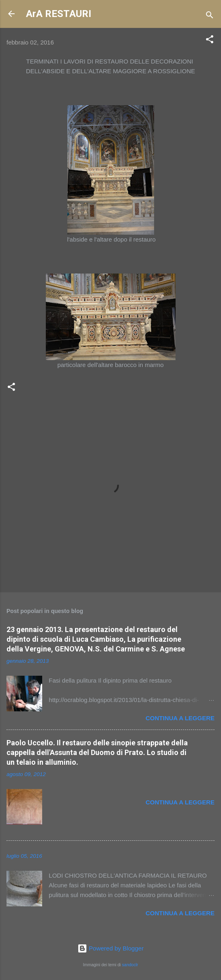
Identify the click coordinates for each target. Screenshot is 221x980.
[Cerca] (210, 16)
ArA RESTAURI (59, 14)
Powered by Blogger (110, 948)
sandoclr (130, 965)
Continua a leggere (180, 718)
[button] (210, 41)
